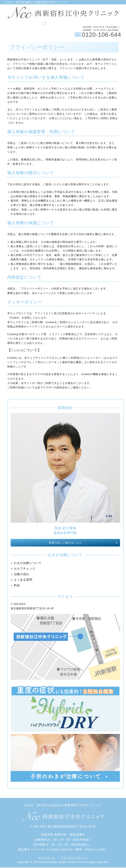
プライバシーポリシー (74, 858)
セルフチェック (25, 569)
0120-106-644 (101, 35)
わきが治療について (28, 563)
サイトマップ (46, 858)
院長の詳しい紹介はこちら (65, 543)
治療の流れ (22, 575)
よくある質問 (23, 580)
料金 (17, 586)
